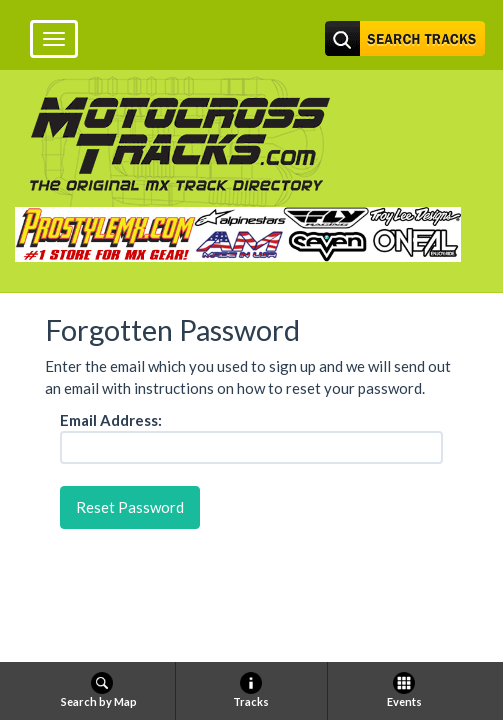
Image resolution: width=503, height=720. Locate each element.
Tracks (251, 690)
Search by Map (99, 690)
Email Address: (111, 420)
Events (404, 690)
